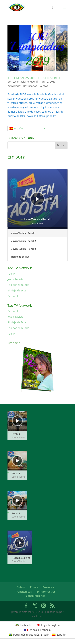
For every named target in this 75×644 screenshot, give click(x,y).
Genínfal (13, 296)
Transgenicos (24, 592)
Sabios (21, 587)
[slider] (37, 228)
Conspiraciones (35, 596)
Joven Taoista (16, 279)
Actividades (15, 86)
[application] (37, 199)
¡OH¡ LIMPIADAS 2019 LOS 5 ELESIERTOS (34, 78)
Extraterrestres (46, 592)
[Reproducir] (38, 199)
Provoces (48, 587)
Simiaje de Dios (17, 290)
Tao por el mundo (18, 285)
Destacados (30, 86)
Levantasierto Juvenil (25, 82)
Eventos (43, 86)
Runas (34, 587)
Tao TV (11, 274)
